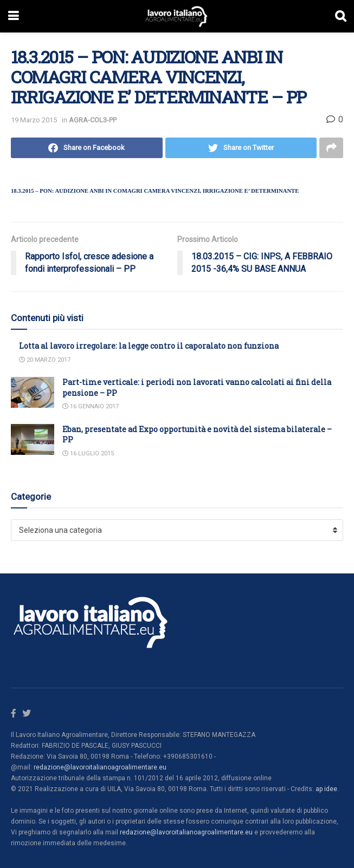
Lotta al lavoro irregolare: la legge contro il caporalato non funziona (149, 346)
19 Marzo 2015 (34, 120)
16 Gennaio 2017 (91, 406)
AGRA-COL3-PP (93, 120)
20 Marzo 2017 (45, 360)
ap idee (326, 789)
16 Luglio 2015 (88, 453)
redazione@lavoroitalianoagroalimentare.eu (100, 767)
